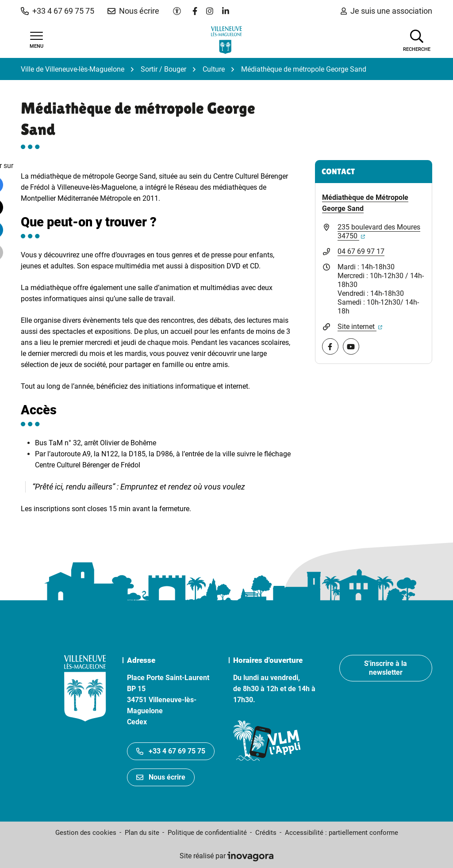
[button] (58, 11)
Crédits (266, 833)
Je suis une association (386, 11)
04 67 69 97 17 (361, 251)
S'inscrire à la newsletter (386, 668)
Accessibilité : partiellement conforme (342, 833)
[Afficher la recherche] (417, 40)
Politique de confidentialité (207, 833)
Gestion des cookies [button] (86, 833)
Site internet (360, 327)
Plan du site (142, 833)
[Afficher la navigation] (36, 40)
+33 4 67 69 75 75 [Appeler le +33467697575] (171, 751)
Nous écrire (161, 777)
